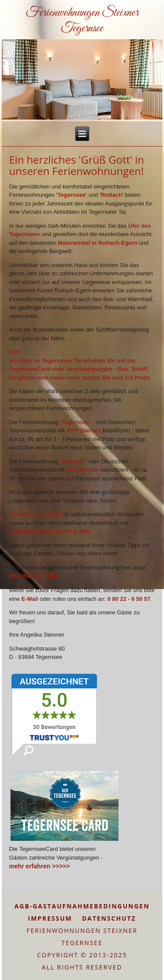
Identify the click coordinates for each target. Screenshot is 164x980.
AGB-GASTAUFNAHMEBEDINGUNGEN (82, 906)
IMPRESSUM (50, 918)
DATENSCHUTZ (109, 918)
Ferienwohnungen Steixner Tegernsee (82, 21)
